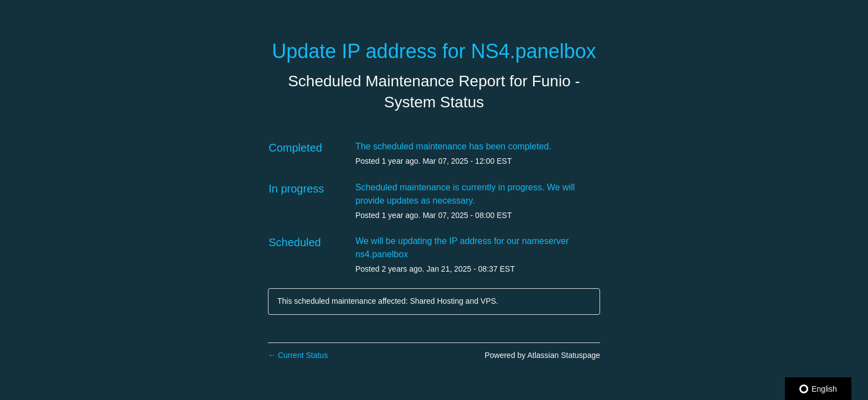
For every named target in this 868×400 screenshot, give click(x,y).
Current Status (298, 355)
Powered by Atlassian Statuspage (542, 355)
